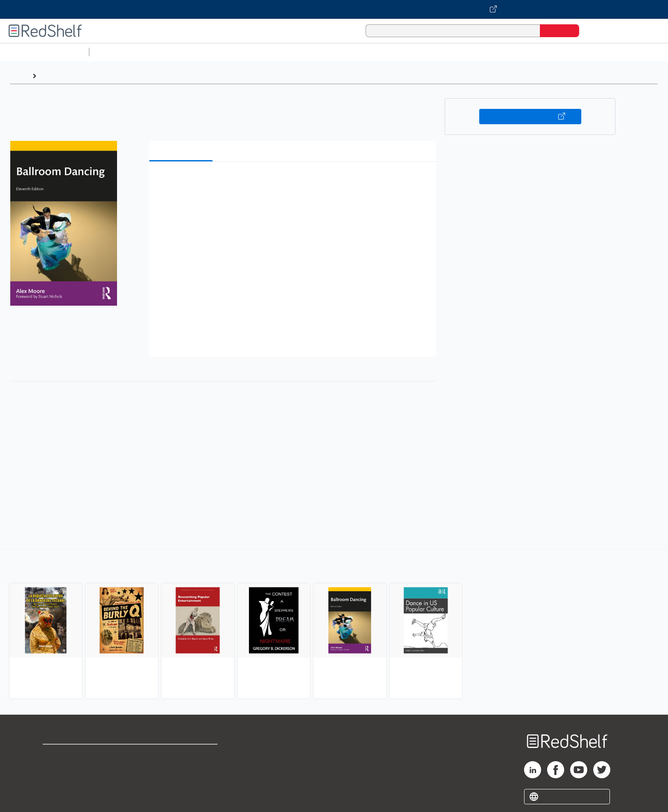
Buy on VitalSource (530, 117)
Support (56, 768)
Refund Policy (182, 768)
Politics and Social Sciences (421, 52)
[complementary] (334, 625)
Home (19, 76)
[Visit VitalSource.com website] (334, 9)
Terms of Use (182, 755)
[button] (294, 181)
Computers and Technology (244, 52)
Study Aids (115, 52)
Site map (57, 796)
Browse (53, 76)
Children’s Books (567, 52)
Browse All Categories (44, 52)
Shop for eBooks (70, 755)
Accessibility (180, 782)
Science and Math (167, 52)
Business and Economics (331, 52)
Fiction (483, 52)
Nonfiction (517, 52)
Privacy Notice (66, 782)
